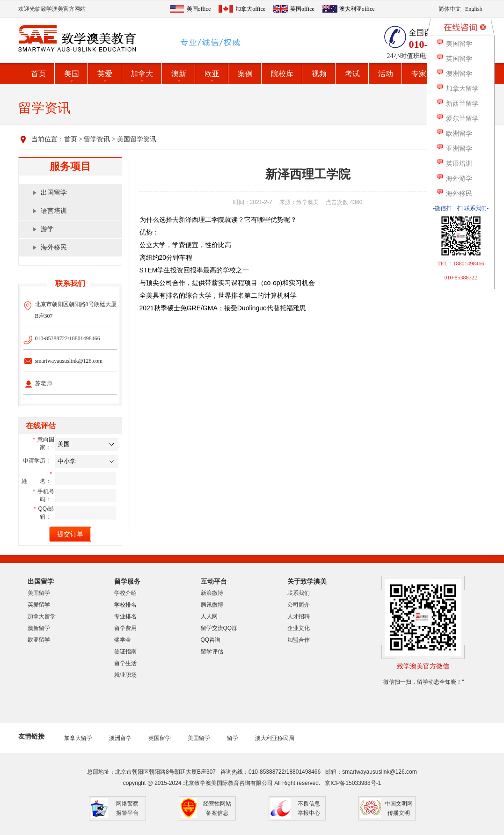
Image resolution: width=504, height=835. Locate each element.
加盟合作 (299, 640)
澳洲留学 (120, 738)
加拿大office (250, 9)
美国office (199, 9)
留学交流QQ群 (219, 628)
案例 (245, 74)
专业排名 (125, 616)
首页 (38, 74)
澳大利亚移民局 (275, 738)
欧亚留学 (39, 640)
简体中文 (450, 9)
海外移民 (54, 247)
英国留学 (160, 738)
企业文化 (299, 628)
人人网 (209, 616)
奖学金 (123, 640)
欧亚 (212, 74)
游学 (47, 229)
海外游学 (454, 179)
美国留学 (39, 593)
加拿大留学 (42, 616)
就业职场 (125, 675)
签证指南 (125, 652)
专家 (419, 74)
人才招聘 (299, 616)
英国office (302, 9)
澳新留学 (39, 628)
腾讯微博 (212, 605)
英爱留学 (39, 605)
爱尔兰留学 (457, 119)
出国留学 (54, 193)
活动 (386, 74)
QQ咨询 (211, 640)
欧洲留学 (454, 134)
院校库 (282, 74)
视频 (319, 74)
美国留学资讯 (137, 139)
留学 (233, 738)
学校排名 (125, 605)
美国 (72, 74)
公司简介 (299, 605)
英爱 (105, 74)
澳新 (179, 74)
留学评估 (212, 652)
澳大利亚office (357, 9)
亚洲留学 (454, 149)
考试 (352, 74)
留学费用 (125, 628)
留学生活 (125, 663)
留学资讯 (97, 139)
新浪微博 (212, 593)
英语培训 (454, 164)
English (474, 9)
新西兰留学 (457, 104)
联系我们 (299, 593)
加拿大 (142, 74)
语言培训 (54, 211)
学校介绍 (125, 593)
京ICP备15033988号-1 (353, 783)
